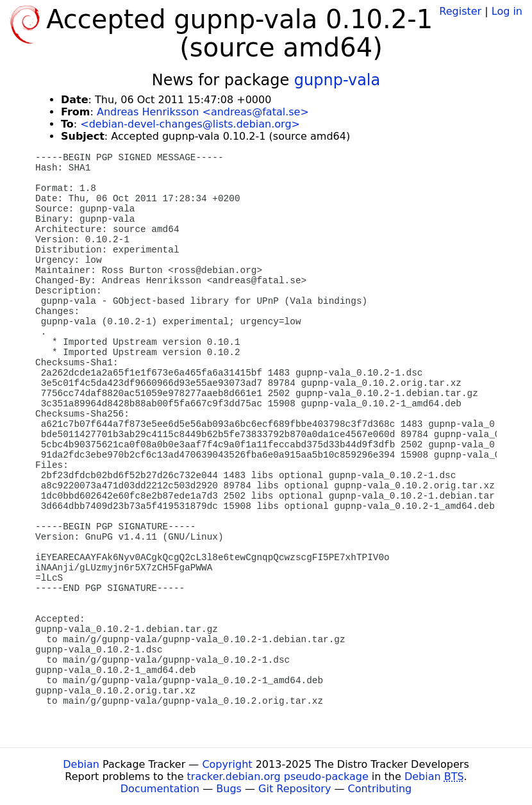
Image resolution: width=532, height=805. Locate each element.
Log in (507, 11)
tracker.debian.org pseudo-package (278, 776)
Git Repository (295, 789)
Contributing (380, 789)
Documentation (160, 789)
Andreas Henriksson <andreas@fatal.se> (203, 112)
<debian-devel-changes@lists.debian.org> (190, 124)
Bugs (229, 789)
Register (460, 11)
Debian (81, 764)
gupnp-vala (337, 80)
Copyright (227, 764)
